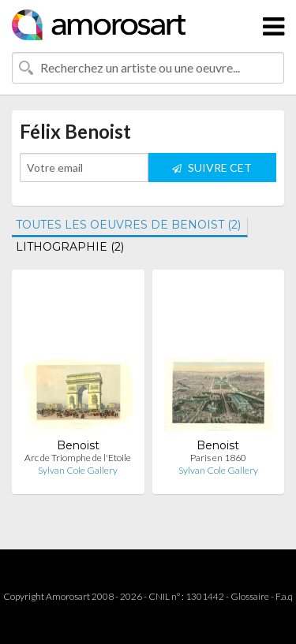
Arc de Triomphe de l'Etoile (78, 458)
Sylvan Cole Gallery (78, 470)
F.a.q (284, 596)
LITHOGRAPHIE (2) (70, 247)
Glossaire (250, 596)
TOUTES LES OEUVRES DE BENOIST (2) (128, 225)
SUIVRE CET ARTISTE (212, 171)
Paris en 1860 (218, 458)
